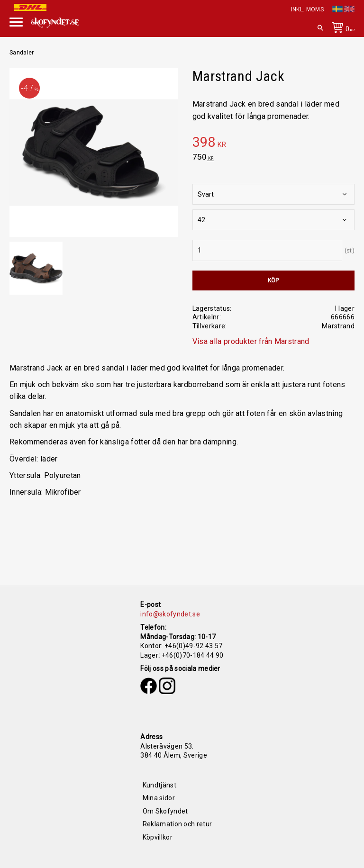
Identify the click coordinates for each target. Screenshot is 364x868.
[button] (16, 21)
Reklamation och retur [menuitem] (177, 824)
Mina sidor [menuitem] (159, 798)
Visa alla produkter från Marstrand (251, 341)
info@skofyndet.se (170, 614)
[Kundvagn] (341, 29)
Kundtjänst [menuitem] (159, 785)
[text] (273, 144)
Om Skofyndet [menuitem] (165, 811)
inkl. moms (307, 9)
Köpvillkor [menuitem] (158, 837)
